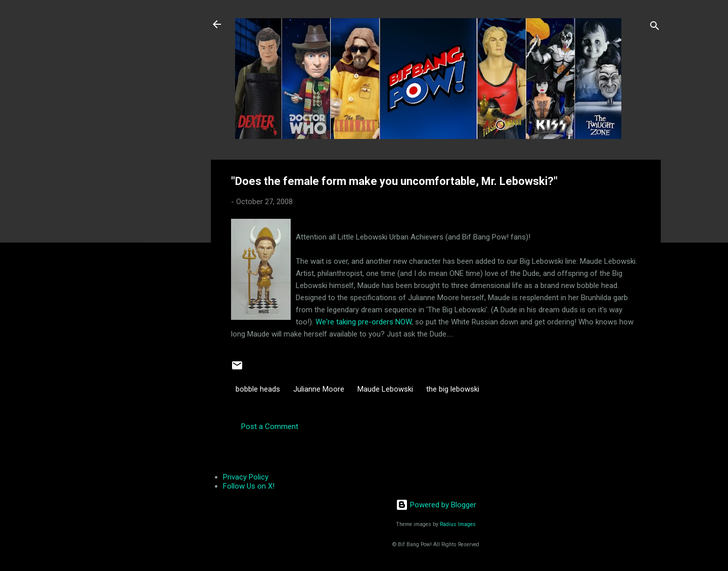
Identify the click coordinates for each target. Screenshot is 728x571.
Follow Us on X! (249, 486)
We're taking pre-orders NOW (363, 322)
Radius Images (458, 524)
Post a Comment (270, 426)
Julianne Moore (319, 389)
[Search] (655, 28)
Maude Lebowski (385, 389)
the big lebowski (453, 389)
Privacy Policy (246, 477)
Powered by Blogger (436, 505)
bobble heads (258, 389)
